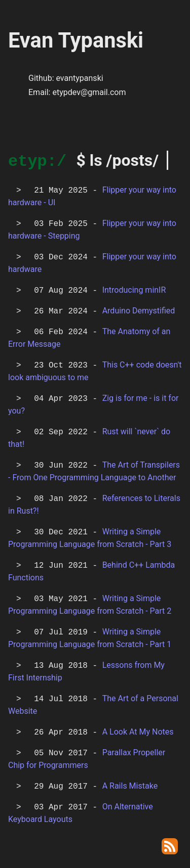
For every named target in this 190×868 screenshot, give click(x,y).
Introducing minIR (134, 292)
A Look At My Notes (138, 734)
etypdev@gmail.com (89, 92)
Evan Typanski (76, 40)
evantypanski (79, 78)
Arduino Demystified (139, 313)
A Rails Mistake (130, 788)
